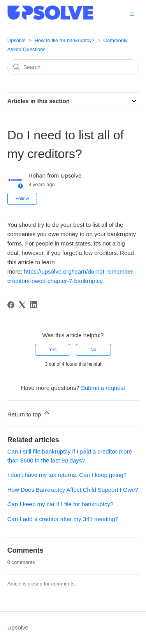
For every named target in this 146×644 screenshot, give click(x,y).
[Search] (73, 67)
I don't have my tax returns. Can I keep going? (67, 475)
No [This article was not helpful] (93, 350)
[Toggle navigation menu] (132, 13)
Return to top (29, 413)
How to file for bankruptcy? (65, 40)
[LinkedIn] (33, 305)
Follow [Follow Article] (22, 199)
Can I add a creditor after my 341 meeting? (63, 519)
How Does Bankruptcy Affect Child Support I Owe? (73, 490)
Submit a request (103, 388)
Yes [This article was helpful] (53, 350)
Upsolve (17, 40)
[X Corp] (22, 305)
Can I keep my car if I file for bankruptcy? (61, 504)
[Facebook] (11, 305)
